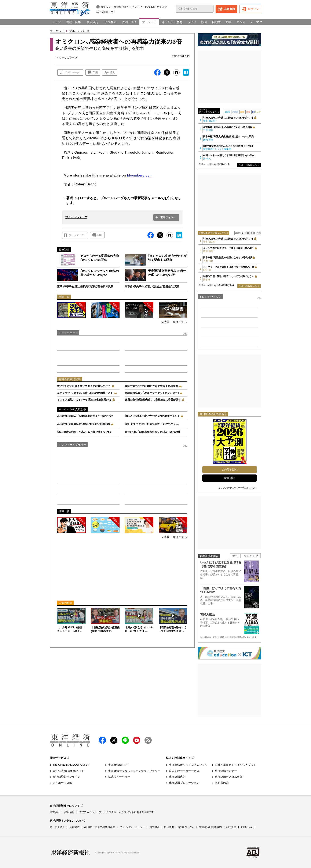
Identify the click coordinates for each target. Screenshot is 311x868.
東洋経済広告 (177, 777)
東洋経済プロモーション (184, 783)
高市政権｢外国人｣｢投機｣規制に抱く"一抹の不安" (85, 416)
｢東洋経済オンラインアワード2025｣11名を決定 (140, 7)
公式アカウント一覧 (90, 812)
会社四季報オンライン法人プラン (236, 765)
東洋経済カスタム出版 (229, 777)
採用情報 (69, 812)
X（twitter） (114, 740)
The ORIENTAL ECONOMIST (71, 765)
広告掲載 (74, 827)
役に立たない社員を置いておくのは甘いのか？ (84, 386)
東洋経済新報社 (70, 853)
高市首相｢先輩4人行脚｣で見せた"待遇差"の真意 (152, 287)
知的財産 (154, 827)
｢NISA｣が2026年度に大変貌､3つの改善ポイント (152, 416)
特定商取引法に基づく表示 (179, 827)
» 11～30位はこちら (249, 165)
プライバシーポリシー (132, 827)
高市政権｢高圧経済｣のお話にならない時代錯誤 (84, 424)
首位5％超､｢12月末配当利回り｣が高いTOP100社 (153, 432)
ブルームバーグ (79, 31)
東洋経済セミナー (226, 771)
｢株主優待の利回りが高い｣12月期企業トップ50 (84, 432)
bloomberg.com (140, 175)
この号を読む (230, 469)
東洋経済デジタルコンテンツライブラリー (134, 771)
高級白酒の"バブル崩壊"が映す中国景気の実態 (151, 386)
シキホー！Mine (63, 783)
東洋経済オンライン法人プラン (188, 765)
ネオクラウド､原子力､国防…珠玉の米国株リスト (85, 393)
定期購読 (230, 478)
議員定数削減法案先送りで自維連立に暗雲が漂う (153, 400)
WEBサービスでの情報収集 (100, 827)
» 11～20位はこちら (249, 286)
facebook (102, 740)
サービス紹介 (57, 827)
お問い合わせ (248, 827)
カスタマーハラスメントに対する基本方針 (130, 812)
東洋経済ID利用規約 (210, 827)
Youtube (137, 740)
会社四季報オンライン (66, 777)
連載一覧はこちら (175, 537)
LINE (125, 740)
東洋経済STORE (118, 765)
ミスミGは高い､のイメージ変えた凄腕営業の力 (84, 400)
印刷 (95, 72)
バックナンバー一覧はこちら (239, 488)
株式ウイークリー (119, 777)
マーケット (57, 31)
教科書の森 (222, 783)
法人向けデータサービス (184, 771)
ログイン (253, 9)
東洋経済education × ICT (68, 771)
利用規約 (231, 827)
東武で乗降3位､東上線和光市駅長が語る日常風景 (85, 287)
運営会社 (55, 812)
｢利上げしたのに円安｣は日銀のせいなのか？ (150, 424)
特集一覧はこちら (175, 322)
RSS (148, 740)
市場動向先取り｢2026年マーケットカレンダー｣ (152, 393)
